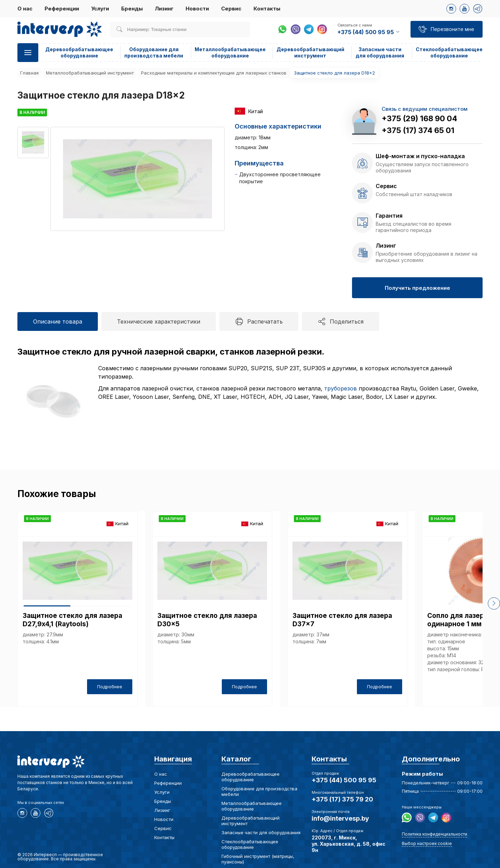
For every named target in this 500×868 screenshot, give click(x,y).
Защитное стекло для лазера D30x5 (207, 620)
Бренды (132, 9)
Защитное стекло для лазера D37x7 (342, 620)
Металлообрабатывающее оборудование (230, 52)
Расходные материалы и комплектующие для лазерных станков (214, 73)
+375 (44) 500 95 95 (344, 780)
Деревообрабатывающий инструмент (310, 52)
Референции (62, 9)
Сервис (231, 9)
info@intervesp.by (340, 818)
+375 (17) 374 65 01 (418, 130)
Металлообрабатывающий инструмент (90, 73)
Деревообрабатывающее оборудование (79, 52)
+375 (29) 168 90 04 (419, 118)
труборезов (341, 388)
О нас (25, 9)
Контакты (267, 9)
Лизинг (164, 9)
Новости (197, 9)
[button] (494, 603)
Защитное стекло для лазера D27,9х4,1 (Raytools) (72, 620)
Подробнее (110, 687)
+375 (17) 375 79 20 (342, 799)
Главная (29, 73)
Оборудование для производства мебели (154, 52)
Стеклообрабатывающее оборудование (449, 52)
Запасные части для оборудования (380, 52)
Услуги (100, 9)
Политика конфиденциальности (435, 834)
